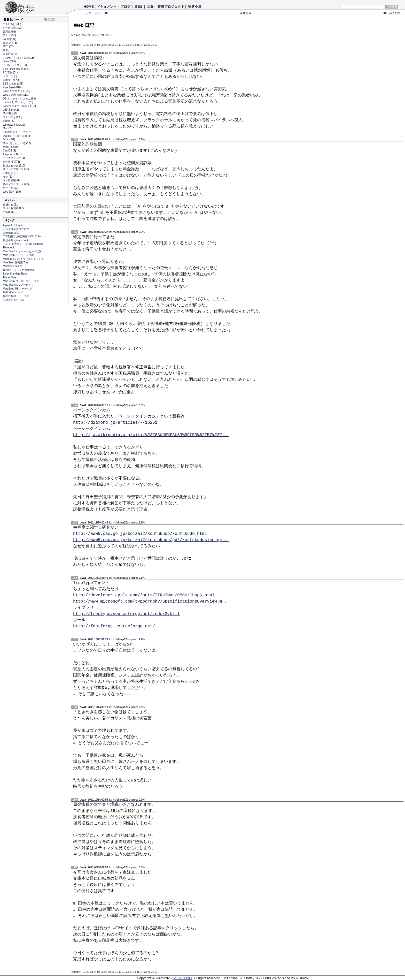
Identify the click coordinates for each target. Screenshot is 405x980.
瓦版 (150, 7)
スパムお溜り (11, 208)
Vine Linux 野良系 (13, 69)
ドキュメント (107, 7)
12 (124, 45)
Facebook (9, 248)
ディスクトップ (12, 158)
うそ (6, 177)
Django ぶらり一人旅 (15, 136)
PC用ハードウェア (14, 65)
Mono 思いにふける (15, 143)
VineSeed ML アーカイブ (18, 289)
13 (127, 45)
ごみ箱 (7, 212)
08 (109, 45)
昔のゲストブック (14, 184)
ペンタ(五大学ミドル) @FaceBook (23, 244)
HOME (89, 7)
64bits (7, 139)
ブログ (126, 7)
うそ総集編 (10, 180)
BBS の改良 (10, 84)
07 (106, 45)
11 (120, 45)
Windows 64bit (12, 125)
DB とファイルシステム (17, 99)
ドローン (8, 76)
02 (88, 45)
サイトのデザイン (14, 169)
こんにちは (10, 24)
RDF (50, 20)
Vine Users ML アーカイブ (18, 285)
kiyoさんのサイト (13, 225)
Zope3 (7, 121)
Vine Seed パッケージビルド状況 (22, 251)
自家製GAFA (10, 80)
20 (153, 45)
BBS (139, 7)
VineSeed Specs (13, 266)
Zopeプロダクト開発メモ (18, 106)
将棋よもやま (11, 166)
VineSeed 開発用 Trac (16, 263)
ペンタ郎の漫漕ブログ (16, 229)
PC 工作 (8, 73)
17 (142, 45)
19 (149, 45)
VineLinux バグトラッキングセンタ (23, 259)
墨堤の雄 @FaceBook (16, 240)
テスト (7, 35)
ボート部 (8, 188)
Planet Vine (10, 278)
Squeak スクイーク (14, 132)
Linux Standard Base (15, 274)
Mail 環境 (9, 113)
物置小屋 (195, 7)
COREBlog (10, 117)
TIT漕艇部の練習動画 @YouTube (22, 236)
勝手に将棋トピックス (16, 296)
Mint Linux (9, 147)
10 (117, 45)
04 (95, 45)
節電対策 (8, 54)
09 (113, 45)
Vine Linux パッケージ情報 (18, 255)
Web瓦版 (391, 13)
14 (131, 45)
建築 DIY (8, 43)
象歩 (246, 13)
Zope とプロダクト (14, 91)
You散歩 (8, 39)
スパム (10, 200)
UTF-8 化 (9, 110)
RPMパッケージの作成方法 (19, 270)
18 (145, 45)
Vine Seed (9, 88)
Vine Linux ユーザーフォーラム (21, 281)
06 (102, 45)
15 (134, 45)
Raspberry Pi (11, 154)
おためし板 (10, 28)
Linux (6, 61)
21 (156, 45)
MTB (6, 46)
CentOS (8, 151)
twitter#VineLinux (13, 292)
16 (138, 45)
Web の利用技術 (13, 95)
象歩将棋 (8, 162)
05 (99, 45)
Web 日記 (9, 192)
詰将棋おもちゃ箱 (13, 300)
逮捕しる (8, 205)
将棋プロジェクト (171, 7)
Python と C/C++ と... (16, 102)
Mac (6, 128)
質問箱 (7, 32)
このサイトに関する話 (16, 58)
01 (84, 45)
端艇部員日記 (11, 233)
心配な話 (8, 173)
